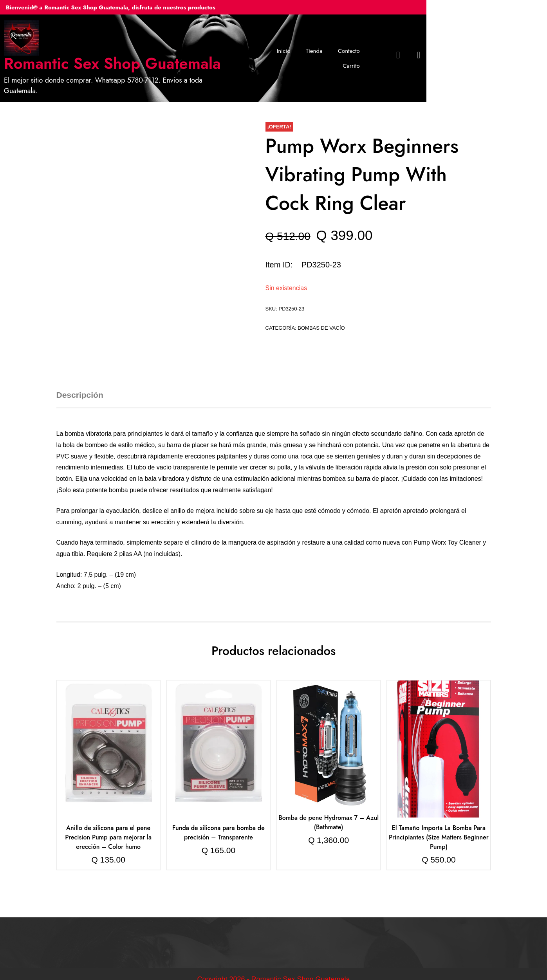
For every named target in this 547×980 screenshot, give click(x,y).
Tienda (350, 53)
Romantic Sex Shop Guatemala (163, 63)
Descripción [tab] (80, 384)
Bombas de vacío (321, 317)
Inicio (319, 53)
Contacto (385, 53)
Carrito (419, 53)
